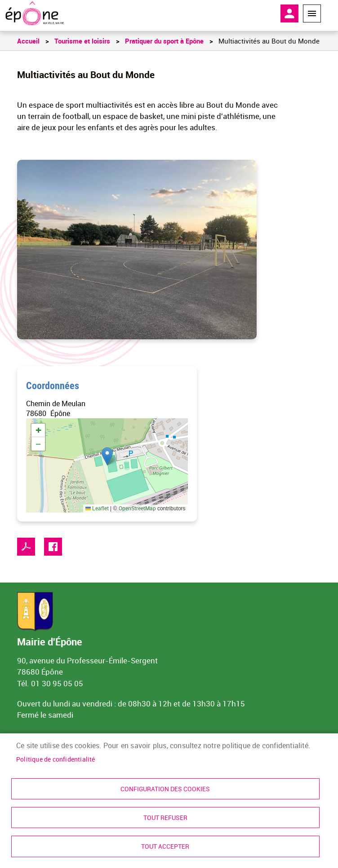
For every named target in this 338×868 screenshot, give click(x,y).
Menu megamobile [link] (312, 13)
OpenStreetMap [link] (137, 508)
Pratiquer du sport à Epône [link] (164, 41)
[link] (35, 13)
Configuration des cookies (165, 788)
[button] (107, 456)
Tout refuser (165, 817)
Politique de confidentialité (56, 758)
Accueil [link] (28, 41)
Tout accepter (165, 846)
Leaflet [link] (97, 508)
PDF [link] (26, 547)
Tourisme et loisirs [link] (82, 41)
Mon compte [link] (289, 13)
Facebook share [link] (53, 547)
